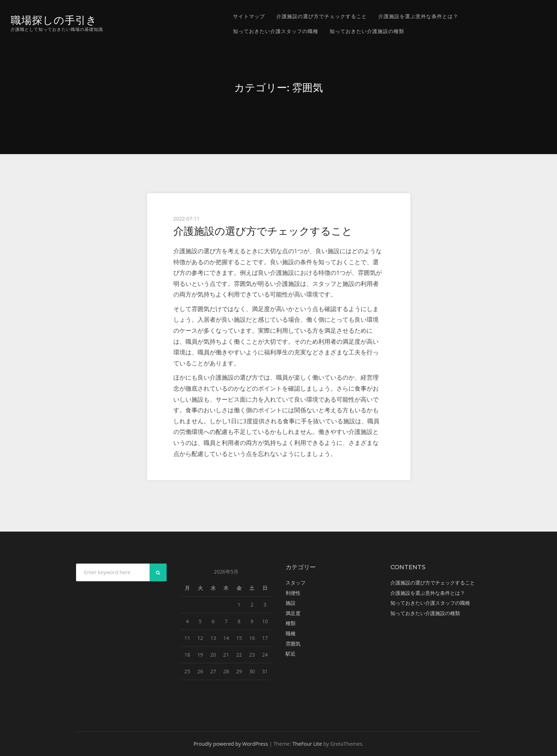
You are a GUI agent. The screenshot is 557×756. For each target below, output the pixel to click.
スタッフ (296, 583)
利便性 (293, 593)
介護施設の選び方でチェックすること (322, 16)
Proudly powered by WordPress (231, 744)
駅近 (291, 654)
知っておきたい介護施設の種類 (367, 31)
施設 (291, 603)
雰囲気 (293, 644)
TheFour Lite (307, 744)
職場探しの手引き (54, 20)
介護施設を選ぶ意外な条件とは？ (418, 16)
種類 (291, 623)
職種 (291, 633)
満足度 (293, 613)
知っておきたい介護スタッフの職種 (276, 31)
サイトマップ (249, 16)
